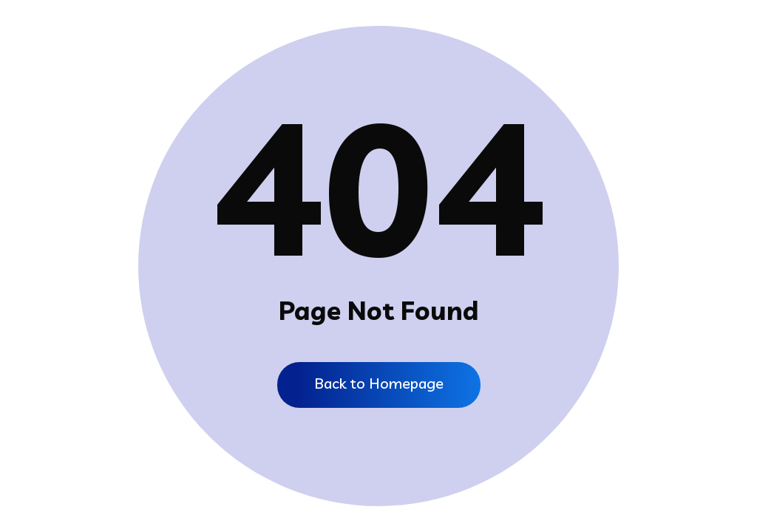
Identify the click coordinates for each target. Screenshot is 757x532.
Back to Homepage (379, 383)
